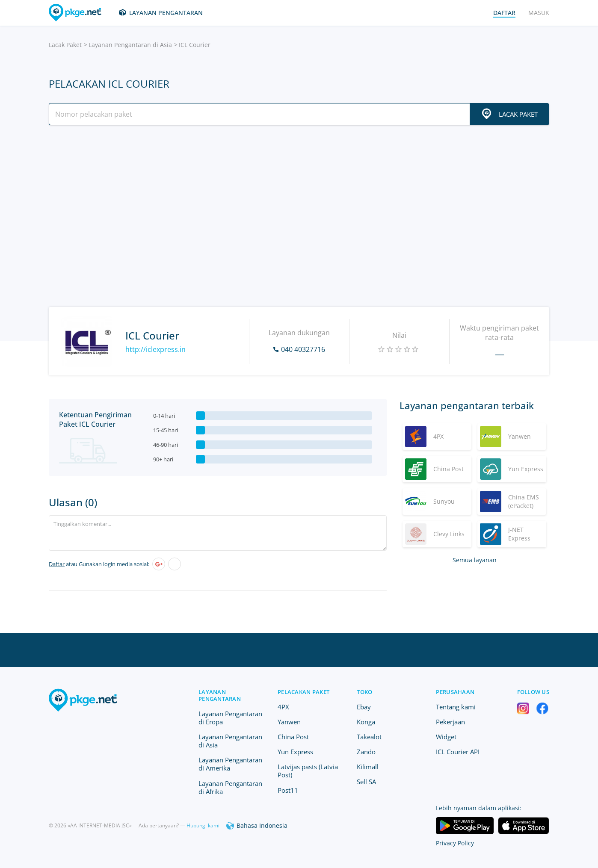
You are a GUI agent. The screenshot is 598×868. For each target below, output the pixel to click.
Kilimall (368, 767)
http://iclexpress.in (155, 349)
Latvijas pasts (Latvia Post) (308, 771)
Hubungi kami (203, 825)
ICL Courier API (458, 752)
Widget (446, 737)
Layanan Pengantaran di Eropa (230, 718)
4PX (283, 707)
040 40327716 (303, 349)
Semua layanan (475, 560)
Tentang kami (456, 707)
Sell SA (366, 782)
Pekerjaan (450, 722)
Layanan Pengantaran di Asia (130, 45)
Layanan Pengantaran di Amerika (230, 764)
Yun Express (295, 752)
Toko (364, 692)
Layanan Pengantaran (166, 13)
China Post (293, 737)
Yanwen (289, 722)
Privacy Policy (455, 843)
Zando (366, 752)
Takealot (369, 737)
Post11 (288, 790)
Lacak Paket (65, 45)
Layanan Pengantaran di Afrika (230, 787)
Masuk (539, 13)
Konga (366, 722)
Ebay (364, 707)
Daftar (57, 564)
